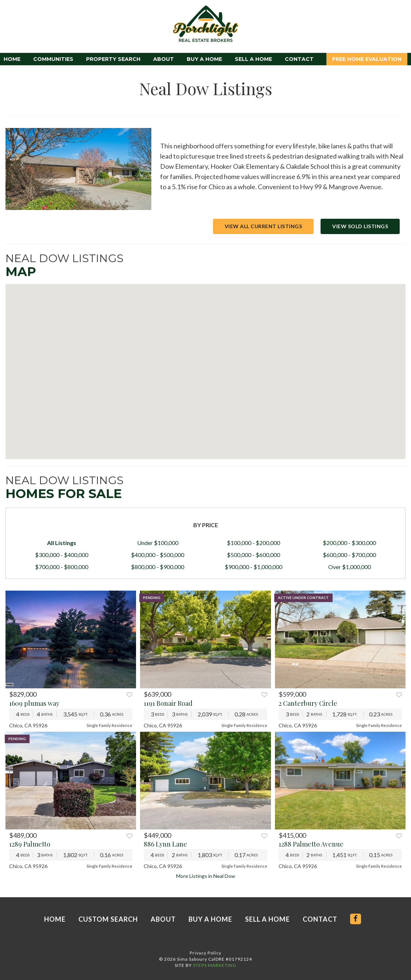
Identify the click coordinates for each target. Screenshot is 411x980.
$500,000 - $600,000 (253, 555)
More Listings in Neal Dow (206, 876)
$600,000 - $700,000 (349, 555)
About (164, 59)
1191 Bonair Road (168, 703)
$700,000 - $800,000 (62, 567)
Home (12, 59)
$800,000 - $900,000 (158, 567)
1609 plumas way (34, 703)
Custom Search (108, 919)
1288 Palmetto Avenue (311, 844)
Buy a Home (204, 59)
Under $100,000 (158, 543)
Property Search (113, 59)
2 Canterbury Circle (308, 703)
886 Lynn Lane (165, 844)
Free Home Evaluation (367, 59)
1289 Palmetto (30, 844)
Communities (53, 59)
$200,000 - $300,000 (349, 543)
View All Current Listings (263, 226)
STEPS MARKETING (215, 965)
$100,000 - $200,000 (253, 543)
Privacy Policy (205, 953)
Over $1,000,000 (350, 567)
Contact (299, 59)
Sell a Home (253, 59)
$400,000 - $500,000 (158, 555)
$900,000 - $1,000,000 (253, 567)
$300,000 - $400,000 (62, 555)
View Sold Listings (360, 226)
